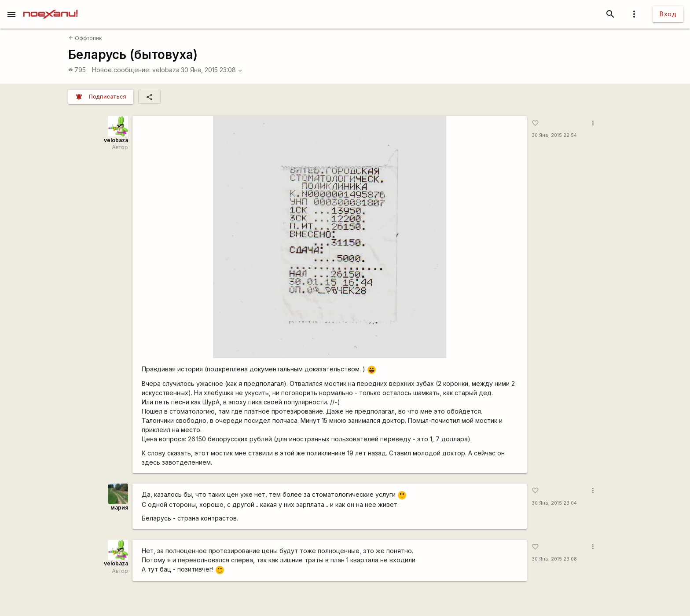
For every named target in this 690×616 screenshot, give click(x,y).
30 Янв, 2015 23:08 (212, 70)
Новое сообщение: (121, 70)
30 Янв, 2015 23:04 (554, 503)
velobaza (166, 70)
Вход (668, 14)
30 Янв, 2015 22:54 (554, 135)
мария (119, 508)
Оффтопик (85, 38)
